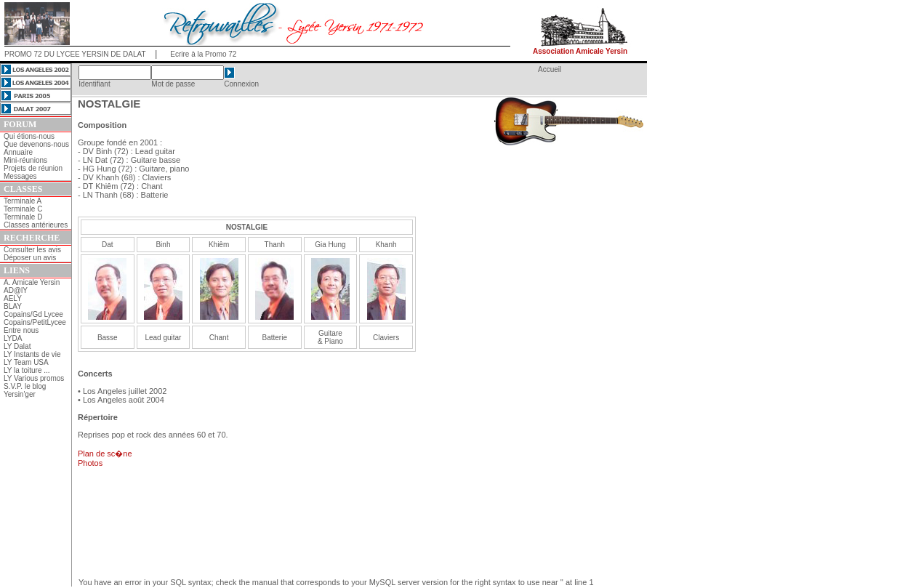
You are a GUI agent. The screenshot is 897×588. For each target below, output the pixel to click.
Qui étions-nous (29, 136)
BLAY (13, 306)
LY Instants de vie (32, 354)
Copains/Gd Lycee (33, 314)
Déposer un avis (30, 258)
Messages (20, 176)
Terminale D (23, 217)
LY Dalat (17, 346)
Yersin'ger (20, 394)
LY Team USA (26, 362)
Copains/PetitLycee (35, 322)
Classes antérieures (36, 225)
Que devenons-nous (36, 144)
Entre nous (21, 330)
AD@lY (16, 290)
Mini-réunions (25, 160)
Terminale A (23, 201)
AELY (13, 298)
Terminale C (23, 209)
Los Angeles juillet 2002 (125, 391)
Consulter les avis (32, 250)
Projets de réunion (33, 168)
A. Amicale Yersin (32, 282)
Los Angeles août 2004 (124, 400)
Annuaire (18, 152)
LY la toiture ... (27, 370)
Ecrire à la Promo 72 (203, 54)
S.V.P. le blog (25, 386)
